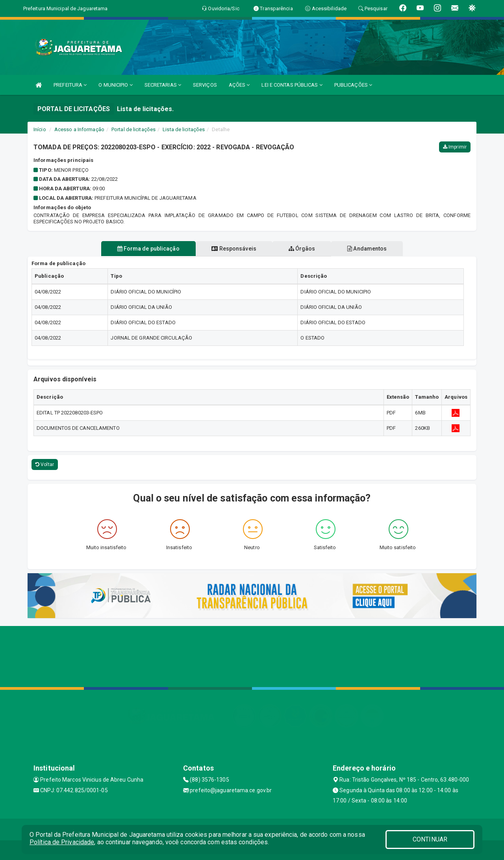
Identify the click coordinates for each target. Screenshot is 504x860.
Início (40, 129)
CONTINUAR (430, 839)
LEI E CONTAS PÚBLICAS (292, 85)
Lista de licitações (184, 129)
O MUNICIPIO (115, 85)
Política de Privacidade (62, 842)
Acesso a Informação (79, 129)
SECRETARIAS (163, 85)
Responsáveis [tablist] (233, 249)
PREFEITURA (70, 85)
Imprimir (455, 147)
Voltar (45, 464)
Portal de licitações (133, 129)
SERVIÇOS (205, 85)
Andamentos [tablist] (369, 249)
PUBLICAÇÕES (353, 85)
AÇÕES (239, 85)
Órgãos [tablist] (302, 249)
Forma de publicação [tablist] (147, 249)
